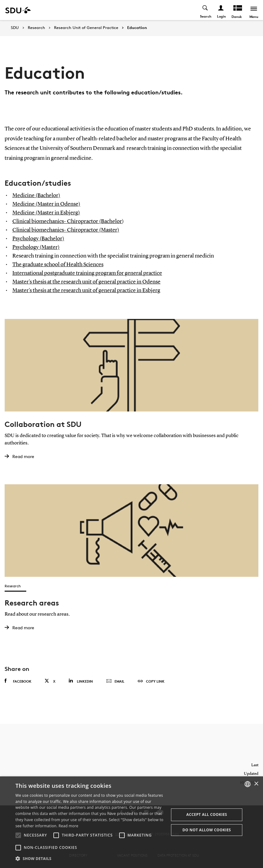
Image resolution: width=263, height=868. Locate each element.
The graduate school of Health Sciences (58, 265)
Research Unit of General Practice (86, 28)
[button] (18, 835)
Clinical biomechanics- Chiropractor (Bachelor (67, 221)
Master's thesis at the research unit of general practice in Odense (86, 282)
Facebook (18, 681)
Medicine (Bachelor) (36, 196)
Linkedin (81, 681)
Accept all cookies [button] (207, 814)
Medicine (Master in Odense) (46, 204)
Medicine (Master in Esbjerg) (46, 213)
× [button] (256, 784)
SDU (15, 28)
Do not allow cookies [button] (207, 830)
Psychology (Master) (36, 247)
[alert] (131, 822)
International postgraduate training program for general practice (87, 273)
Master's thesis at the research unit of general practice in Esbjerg (86, 291)
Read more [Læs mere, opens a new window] (69, 826)
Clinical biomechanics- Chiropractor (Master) (66, 230)
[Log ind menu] (221, 10)
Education (137, 28)
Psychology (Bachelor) (38, 239)
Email (115, 681)
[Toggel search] (205, 10)
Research (36, 28)
